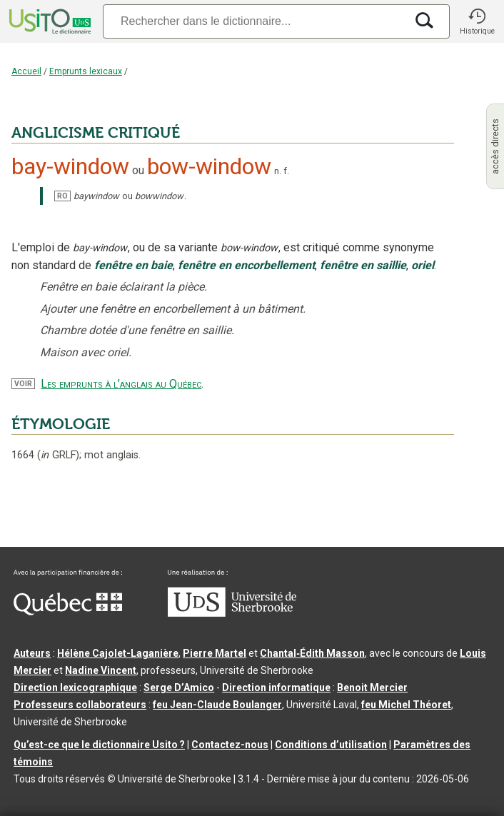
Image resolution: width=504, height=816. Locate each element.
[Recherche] (254, 21)
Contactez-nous (230, 745)
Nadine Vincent (101, 670)
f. (286, 171)
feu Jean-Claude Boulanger (217, 705)
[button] (477, 21)
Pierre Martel (215, 653)
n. (278, 171)
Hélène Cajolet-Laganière (118, 653)
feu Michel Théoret (406, 705)
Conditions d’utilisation (331, 745)
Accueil (26, 71)
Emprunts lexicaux (86, 71)
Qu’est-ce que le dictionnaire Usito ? (99, 745)
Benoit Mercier (372, 687)
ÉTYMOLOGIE (61, 424)
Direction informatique (276, 687)
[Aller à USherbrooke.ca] (232, 613)
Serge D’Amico (179, 687)
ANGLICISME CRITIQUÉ (96, 133)
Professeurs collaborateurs (80, 705)
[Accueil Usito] (49, 21)
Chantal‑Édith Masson (312, 653)
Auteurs (32, 653)
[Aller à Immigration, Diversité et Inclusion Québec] (68, 612)
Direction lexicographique (75, 687)
